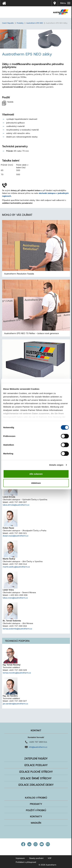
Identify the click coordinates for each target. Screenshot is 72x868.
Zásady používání (36, 858)
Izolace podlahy (36, 765)
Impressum (20, 858)
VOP (49, 858)
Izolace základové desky (36, 785)
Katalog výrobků (36, 798)
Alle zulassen (36, 474)
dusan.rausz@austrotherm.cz (16, 536)
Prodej (55, 1)
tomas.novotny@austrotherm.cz (17, 673)
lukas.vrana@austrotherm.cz (15, 598)
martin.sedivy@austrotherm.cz (16, 567)
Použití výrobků (36, 810)
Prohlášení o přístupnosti (26, 862)
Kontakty (36, 816)
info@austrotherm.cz (38, 747)
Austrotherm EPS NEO (35, 23)
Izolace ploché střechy (36, 772)
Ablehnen (36, 483)
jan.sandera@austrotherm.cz (15, 704)
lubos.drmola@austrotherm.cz (16, 505)
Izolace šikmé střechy (36, 778)
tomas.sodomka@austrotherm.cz (17, 629)
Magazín (36, 823)
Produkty (20, 23)
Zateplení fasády (36, 759)
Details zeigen (56, 465)
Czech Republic (8, 23)
